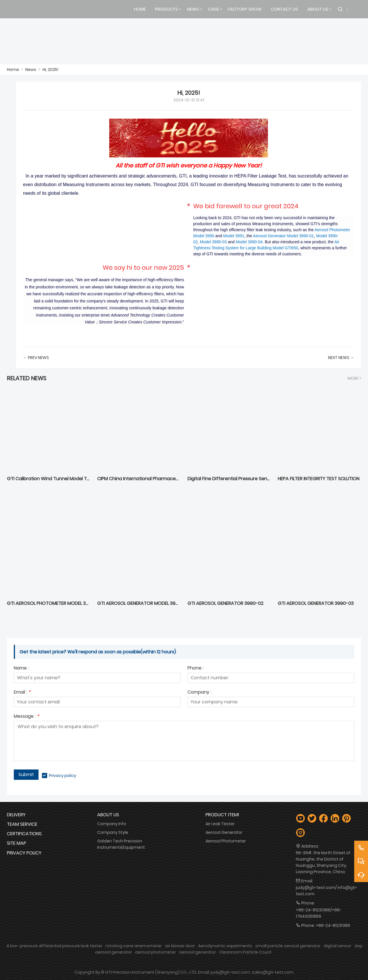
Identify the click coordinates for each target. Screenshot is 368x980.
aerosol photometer (156, 952)
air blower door (180, 946)
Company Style (113, 832)
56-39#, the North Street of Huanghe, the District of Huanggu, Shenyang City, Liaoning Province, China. (323, 862)
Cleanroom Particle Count (245, 952)
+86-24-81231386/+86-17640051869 (319, 913)
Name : (21, 669)
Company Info (112, 824)
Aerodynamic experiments (225, 946)
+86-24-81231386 (333, 925)
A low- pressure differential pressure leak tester (54, 946)
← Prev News (36, 358)
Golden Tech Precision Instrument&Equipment (121, 844)
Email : (22, 693)
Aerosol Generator (224, 832)
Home (13, 70)
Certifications (24, 834)
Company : (199, 693)
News (31, 70)
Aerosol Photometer (226, 841)
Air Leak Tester (220, 824)
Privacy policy (63, 775)
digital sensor (338, 946)
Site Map (17, 843)
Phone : (195, 669)
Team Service (22, 824)
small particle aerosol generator (288, 946)
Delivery (16, 815)
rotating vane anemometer (134, 946)
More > (354, 378)
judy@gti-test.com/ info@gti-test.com (327, 891)
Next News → (341, 358)
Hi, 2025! (50, 70)
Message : (26, 717)
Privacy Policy (24, 853)
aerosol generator (198, 952)
